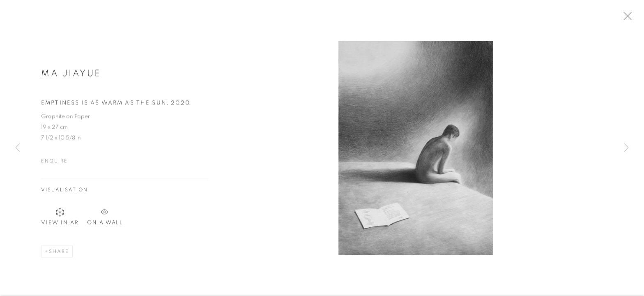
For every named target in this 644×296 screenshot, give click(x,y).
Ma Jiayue (71, 75)
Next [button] (626, 148)
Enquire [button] (54, 163)
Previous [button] (18, 148)
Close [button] (626, 18)
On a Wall (105, 217)
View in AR (60, 219)
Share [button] (59, 254)
